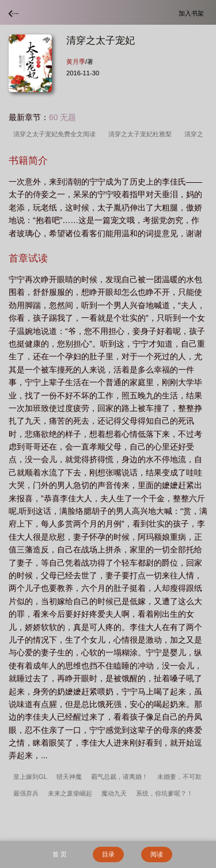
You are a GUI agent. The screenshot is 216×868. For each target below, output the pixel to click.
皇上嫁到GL (30, 777)
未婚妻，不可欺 (179, 777)
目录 (108, 854)
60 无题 (62, 117)
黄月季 (76, 62)
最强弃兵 (26, 793)
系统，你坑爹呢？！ (164, 793)
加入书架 (193, 13)
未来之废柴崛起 (70, 793)
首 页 (60, 854)
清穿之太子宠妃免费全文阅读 (56, 134)
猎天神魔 (69, 777)
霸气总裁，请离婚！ (120, 777)
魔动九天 (114, 793)
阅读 (157, 854)
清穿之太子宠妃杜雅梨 (142, 134)
